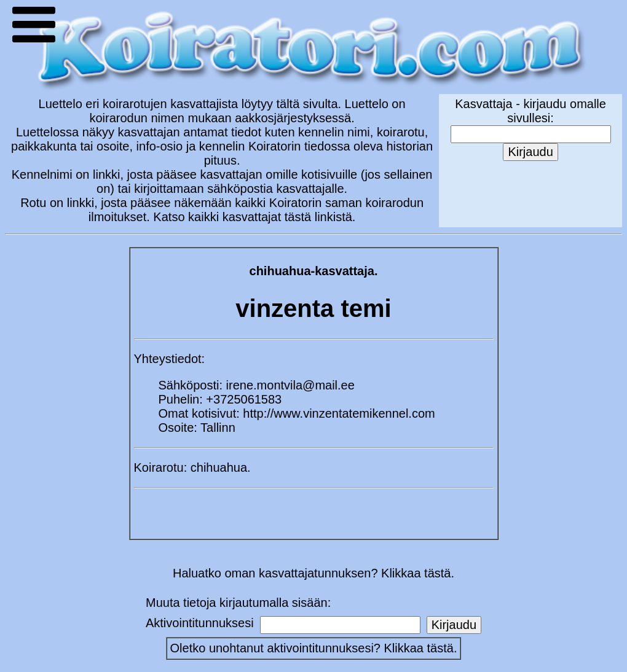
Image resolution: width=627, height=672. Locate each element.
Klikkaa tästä (419, 648)
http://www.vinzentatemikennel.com (339, 413)
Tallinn (218, 428)
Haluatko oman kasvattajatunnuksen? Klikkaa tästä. (313, 573)
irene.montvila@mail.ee (290, 385)
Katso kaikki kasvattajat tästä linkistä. (254, 217)
